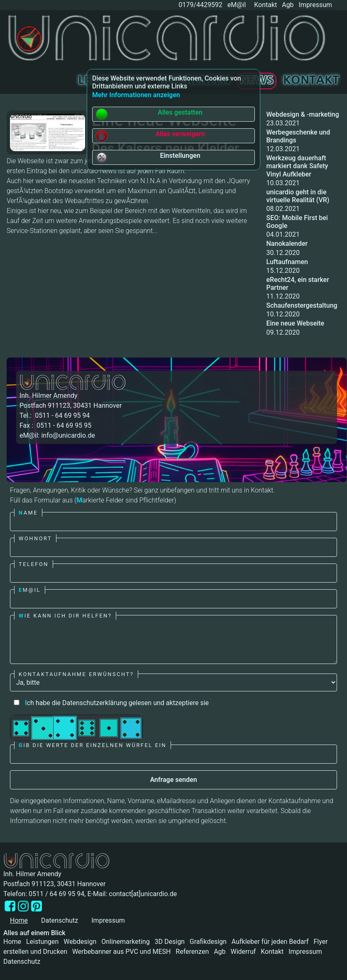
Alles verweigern (150, 136)
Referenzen (192, 952)
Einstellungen (148, 157)
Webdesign (80, 942)
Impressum (316, 5)
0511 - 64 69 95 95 (63, 425)
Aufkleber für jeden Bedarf (270, 942)
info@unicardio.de (68, 435)
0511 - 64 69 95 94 (61, 415)
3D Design (170, 942)
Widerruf (243, 952)
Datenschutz (60, 920)
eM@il (237, 5)
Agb (288, 5)
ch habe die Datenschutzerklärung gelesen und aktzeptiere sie (109, 703)
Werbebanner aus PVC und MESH (122, 952)
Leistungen (42, 942)
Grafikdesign (208, 942)
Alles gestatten (149, 114)
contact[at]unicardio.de (143, 894)
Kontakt (265, 5)
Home (12, 942)
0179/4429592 (199, 5)
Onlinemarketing (125, 942)
